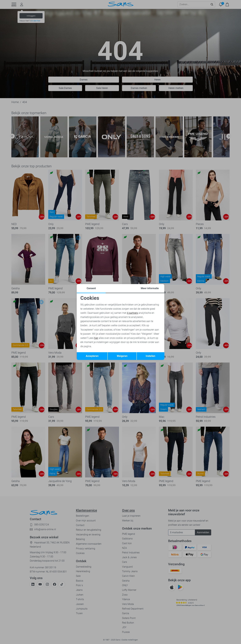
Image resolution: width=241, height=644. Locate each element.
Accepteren (92, 356)
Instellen (150, 356)
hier (96, 338)
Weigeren (122, 356)
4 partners (132, 313)
